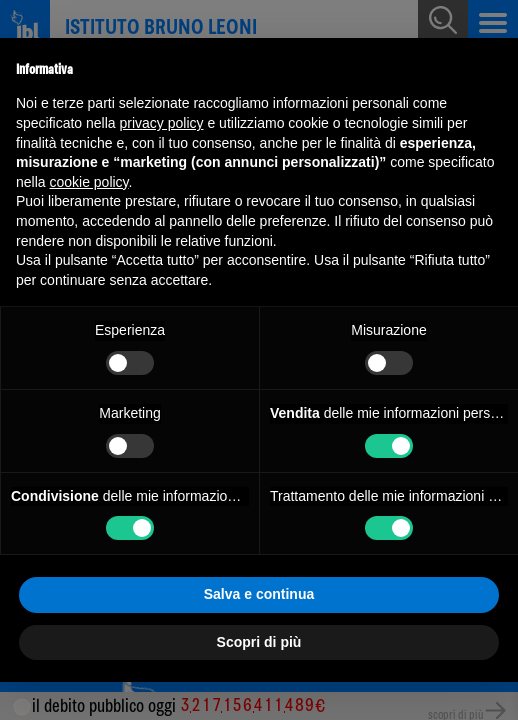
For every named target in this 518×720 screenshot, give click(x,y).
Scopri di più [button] (259, 642)
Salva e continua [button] (259, 594)
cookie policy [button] (88, 182)
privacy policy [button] (162, 123)
